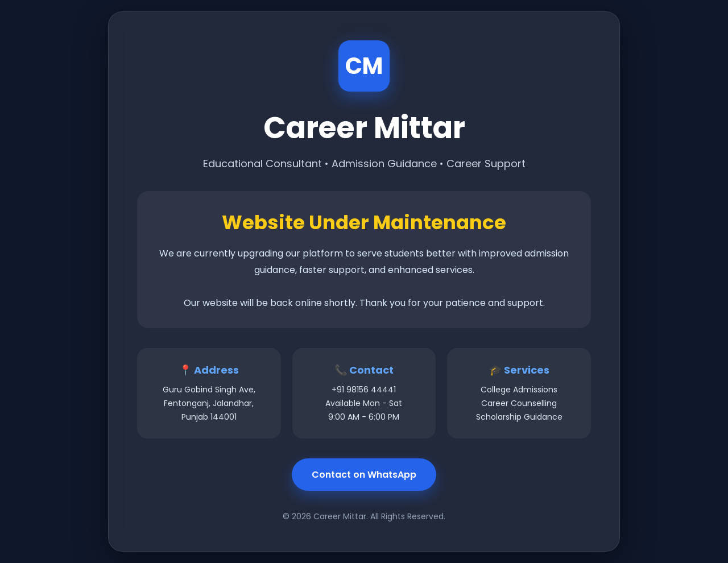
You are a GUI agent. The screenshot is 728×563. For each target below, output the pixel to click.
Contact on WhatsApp (364, 475)
